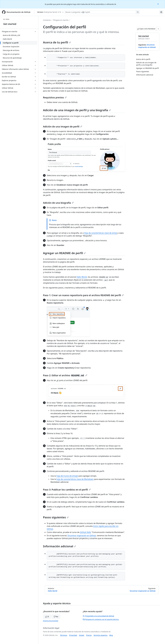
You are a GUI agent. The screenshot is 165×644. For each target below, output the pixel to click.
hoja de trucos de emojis (67, 476)
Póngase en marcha (61, 20)
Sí (47, 617)
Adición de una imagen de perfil (63, 127)
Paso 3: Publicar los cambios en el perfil (67, 490)
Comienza (47, 20)
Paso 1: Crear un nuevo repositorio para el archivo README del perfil (83, 295)
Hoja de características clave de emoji (100, 233)
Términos (64, 635)
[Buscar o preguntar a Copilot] (102, 12)
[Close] (158, 4)
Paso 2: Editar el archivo (65, 375)
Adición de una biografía (58, 203)
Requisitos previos (55, 97)
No (56, 617)
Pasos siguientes (56, 517)
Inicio (6, 19)
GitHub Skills (85, 532)
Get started (10, 24)
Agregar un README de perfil (64, 253)
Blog (111, 635)
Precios (89, 635)
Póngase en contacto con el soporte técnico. (101, 619)
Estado (82, 635)
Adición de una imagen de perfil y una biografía (77, 110)
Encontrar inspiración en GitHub (82, 536)
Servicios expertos (101, 635)
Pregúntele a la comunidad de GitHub (98, 616)
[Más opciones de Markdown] (158, 29)
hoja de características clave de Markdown (75, 479)
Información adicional (59, 546)
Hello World (82, 277)
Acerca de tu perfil (57, 42)
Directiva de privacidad (51, 621)
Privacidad (73, 635)
